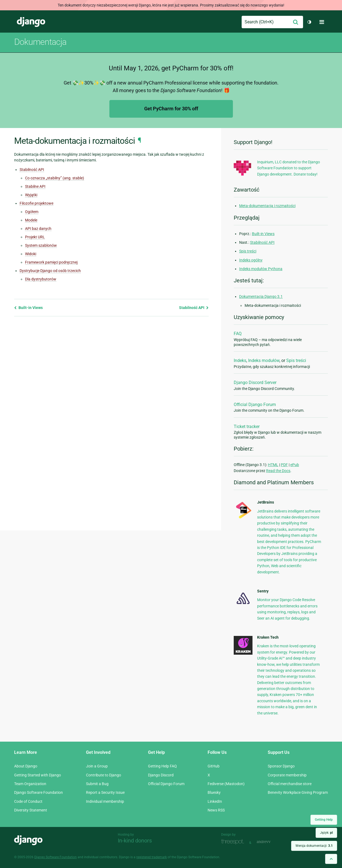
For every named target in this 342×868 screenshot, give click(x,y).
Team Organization (30, 784)
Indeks (240, 360)
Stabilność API (32, 170)
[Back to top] (331, 859)
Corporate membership (287, 775)
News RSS (216, 810)
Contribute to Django (104, 775)
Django (31, 22)
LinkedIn (215, 801)
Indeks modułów (264, 360)
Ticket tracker (247, 427)
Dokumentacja (40, 42)
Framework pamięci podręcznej (51, 262)
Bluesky (214, 792)
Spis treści (248, 251)
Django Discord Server (255, 383)
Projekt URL (35, 237)
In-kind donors (135, 841)
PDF (284, 465)
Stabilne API (35, 186)
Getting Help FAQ (162, 766)
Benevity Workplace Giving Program (298, 792)
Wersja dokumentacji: (314, 846)
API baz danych (38, 229)
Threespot (234, 842)
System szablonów (41, 245)
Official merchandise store (290, 784)
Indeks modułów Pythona (261, 269)
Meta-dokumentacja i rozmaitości (267, 206)
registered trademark (152, 857)
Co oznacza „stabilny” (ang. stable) (55, 178)
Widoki (31, 254)
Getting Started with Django (38, 775)
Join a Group (97, 766)
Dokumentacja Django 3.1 (261, 296)
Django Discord (161, 775)
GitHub (214, 766)
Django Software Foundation (38, 792)
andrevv (270, 842)
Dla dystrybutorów (41, 279)
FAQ (238, 334)
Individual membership (105, 801)
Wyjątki (31, 195)
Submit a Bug (97, 784)
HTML (273, 465)
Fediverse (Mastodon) (226, 784)
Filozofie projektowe (36, 203)
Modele (31, 220)
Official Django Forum (255, 405)
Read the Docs (278, 471)
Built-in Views (28, 308)
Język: (326, 833)
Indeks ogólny (251, 260)
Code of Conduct (28, 801)
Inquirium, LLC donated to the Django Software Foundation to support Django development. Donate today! (289, 168)
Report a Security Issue (105, 792)
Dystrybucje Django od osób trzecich (50, 271)
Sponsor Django (281, 766)
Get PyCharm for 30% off (171, 109)
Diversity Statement (31, 810)
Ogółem (32, 212)
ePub (295, 465)
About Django (26, 766)
